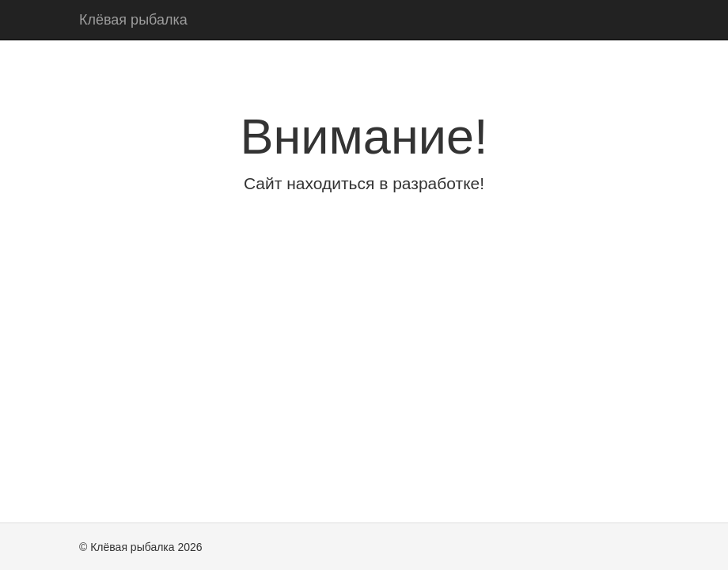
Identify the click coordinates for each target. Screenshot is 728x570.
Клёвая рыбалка (133, 20)
